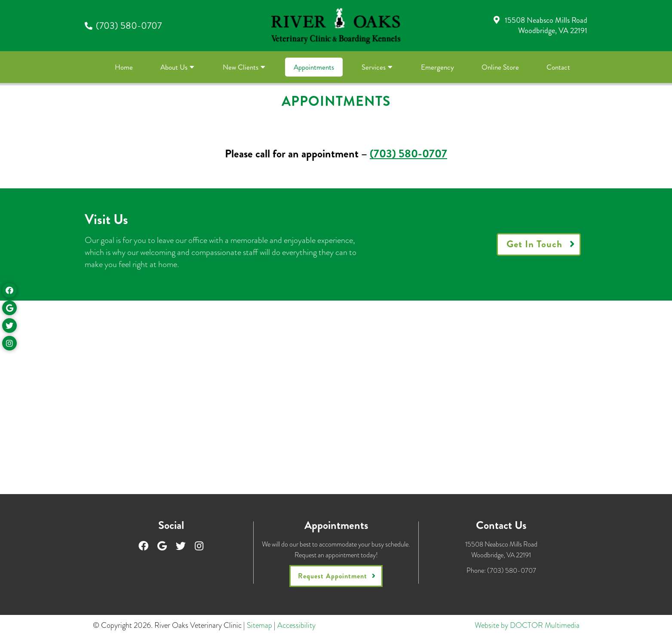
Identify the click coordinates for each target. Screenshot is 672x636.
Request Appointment (333, 576)
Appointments (314, 67)
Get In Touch (534, 244)
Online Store (500, 67)
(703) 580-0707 (129, 26)
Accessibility (296, 625)
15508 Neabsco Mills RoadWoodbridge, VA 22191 (546, 25)
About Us (174, 67)
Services (374, 67)
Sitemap (259, 625)
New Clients (241, 67)
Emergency (437, 67)
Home (124, 67)
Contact (558, 67)
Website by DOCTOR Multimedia (527, 625)
